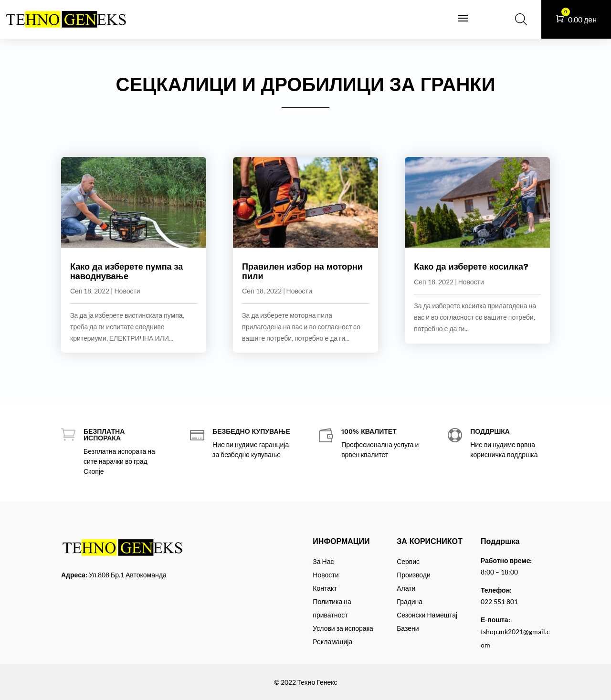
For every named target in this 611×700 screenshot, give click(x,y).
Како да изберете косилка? (471, 266)
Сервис (408, 561)
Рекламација (332, 642)
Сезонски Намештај (427, 615)
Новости (127, 291)
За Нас (323, 561)
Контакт (325, 588)
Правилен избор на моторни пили (302, 271)
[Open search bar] (521, 19)
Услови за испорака (343, 628)
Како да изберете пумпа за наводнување (126, 271)
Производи (414, 575)
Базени (408, 628)
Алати (406, 588)
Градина (410, 601)
